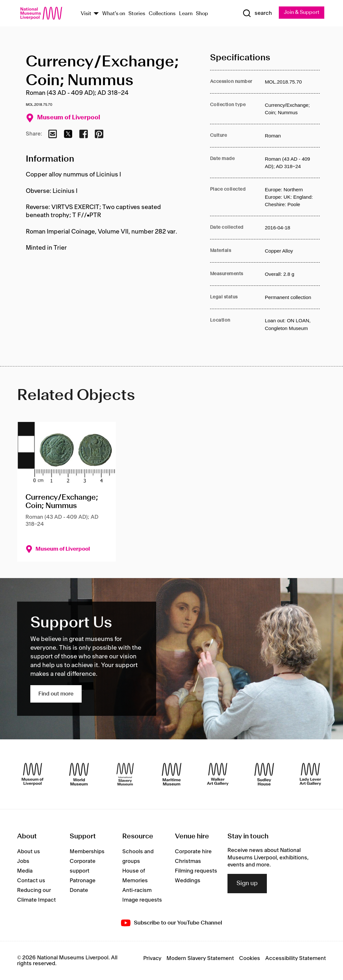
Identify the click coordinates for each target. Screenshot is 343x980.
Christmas (188, 862)
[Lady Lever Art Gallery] (310, 774)
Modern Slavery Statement (200, 958)
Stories (137, 14)
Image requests (142, 900)
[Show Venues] (96, 14)
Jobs (23, 862)
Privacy (152, 958)
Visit (86, 14)
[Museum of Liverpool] (33, 774)
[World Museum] (79, 774)
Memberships (87, 852)
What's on (114, 14)
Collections (162, 14)
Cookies (250, 958)
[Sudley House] (264, 774)
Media (25, 871)
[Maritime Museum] (172, 774)
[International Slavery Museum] (125, 774)
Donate (79, 891)
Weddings (188, 881)
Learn (186, 14)
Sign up (247, 884)
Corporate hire (193, 852)
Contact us (31, 881)
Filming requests (196, 871)
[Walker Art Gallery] (218, 774)
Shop (202, 14)
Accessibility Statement (296, 958)
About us (29, 852)
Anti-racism (137, 891)
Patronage (83, 881)
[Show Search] (257, 13)
